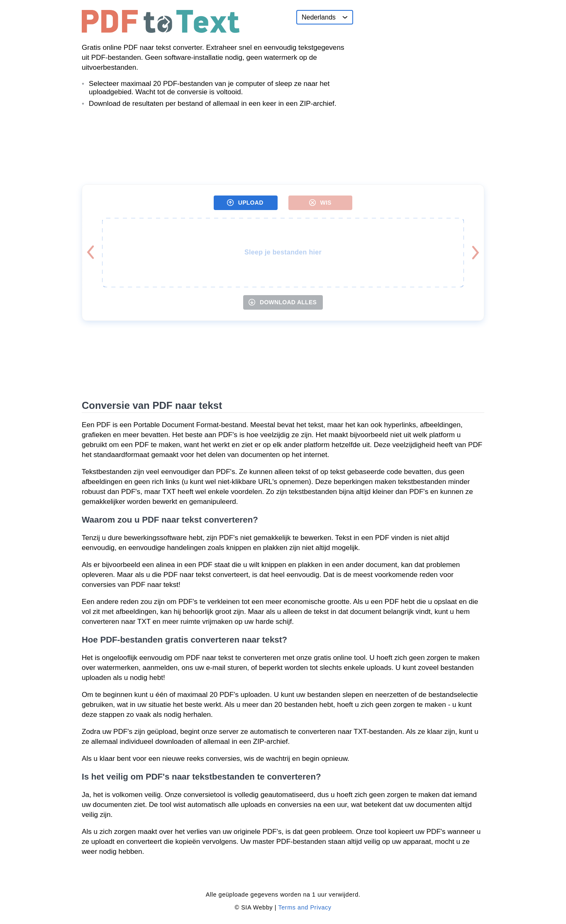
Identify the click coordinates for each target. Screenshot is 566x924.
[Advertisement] (422, 62)
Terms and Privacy (305, 907)
